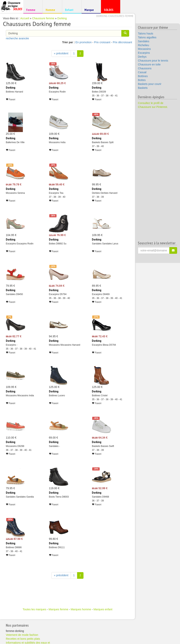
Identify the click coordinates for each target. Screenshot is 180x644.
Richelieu (143, 45)
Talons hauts (146, 33)
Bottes (142, 80)
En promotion (83, 42)
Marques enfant (103, 609)
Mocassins (144, 49)
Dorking (62, 18)
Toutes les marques (34, 609)
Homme (52, 10)
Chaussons (145, 68)
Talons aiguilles (147, 37)
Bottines (143, 76)
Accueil (25, 18)
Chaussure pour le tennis (153, 61)
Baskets (143, 88)
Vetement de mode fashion (22, 635)
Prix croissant (102, 42)
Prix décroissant (123, 42)
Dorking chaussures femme (115, 16)
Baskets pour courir (150, 84)
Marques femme (58, 609)
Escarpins (144, 53)
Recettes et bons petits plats (23, 639)
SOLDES (110, 11)
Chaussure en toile (149, 64)
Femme (32, 10)
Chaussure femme (43, 18)
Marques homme (81, 609)
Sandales (143, 41)
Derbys (142, 57)
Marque (91, 11)
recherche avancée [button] (17, 38)
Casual (142, 72)
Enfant (71, 10)
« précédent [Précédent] (61, 53)
